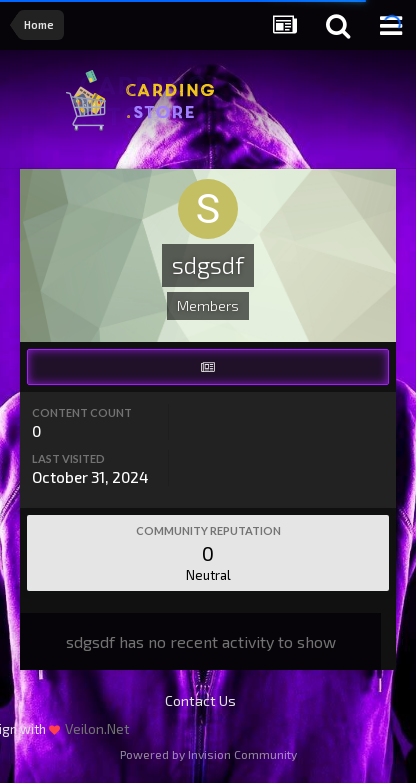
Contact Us (200, 700)
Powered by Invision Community (208, 754)
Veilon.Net (97, 728)
